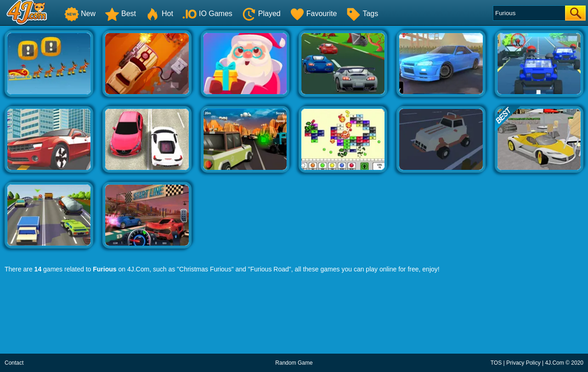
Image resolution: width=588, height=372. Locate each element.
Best (120, 14)
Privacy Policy (523, 363)
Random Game (294, 363)
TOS (496, 363)
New (80, 14)
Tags (362, 14)
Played (261, 14)
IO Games (207, 14)
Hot (159, 14)
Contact (14, 363)
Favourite (314, 14)
